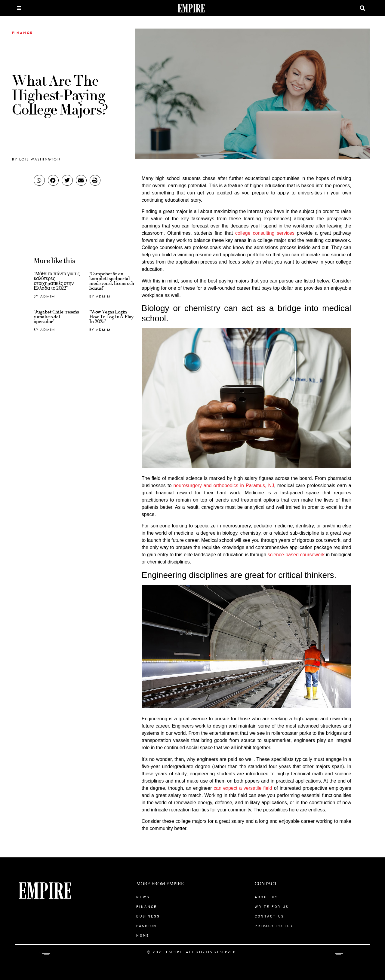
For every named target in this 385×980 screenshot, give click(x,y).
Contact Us (270, 916)
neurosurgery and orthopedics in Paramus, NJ (224, 485)
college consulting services (265, 233)
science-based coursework (296, 555)
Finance (22, 33)
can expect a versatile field (243, 788)
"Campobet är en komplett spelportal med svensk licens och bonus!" (112, 281)
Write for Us (272, 907)
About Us (266, 897)
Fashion (146, 926)
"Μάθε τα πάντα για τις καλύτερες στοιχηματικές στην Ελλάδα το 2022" (57, 281)
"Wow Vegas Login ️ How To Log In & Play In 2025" (111, 317)
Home (143, 935)
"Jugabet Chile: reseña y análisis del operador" (57, 317)
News (143, 897)
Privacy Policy (274, 926)
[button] (363, 8)
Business (148, 916)
